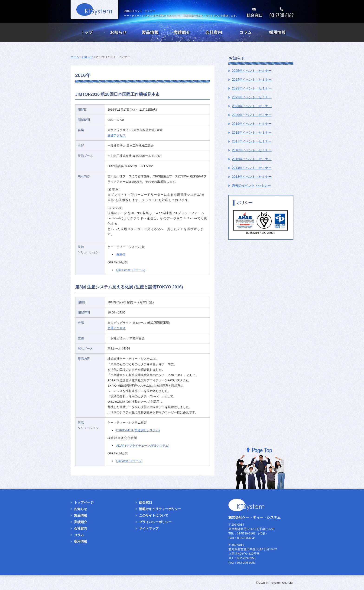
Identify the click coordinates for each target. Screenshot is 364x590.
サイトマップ (149, 528)
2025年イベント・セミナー (252, 71)
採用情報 (277, 32)
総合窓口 (146, 502)
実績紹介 (182, 32)
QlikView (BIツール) (129, 461)
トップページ (84, 502)
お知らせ (118, 32)
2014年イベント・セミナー (252, 168)
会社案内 (214, 32)
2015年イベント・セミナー (252, 159)
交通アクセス (117, 135)
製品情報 (150, 32)
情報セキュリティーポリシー (160, 509)
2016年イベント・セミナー (252, 150)
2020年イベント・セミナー (252, 115)
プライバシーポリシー (155, 522)
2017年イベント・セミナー (252, 141)
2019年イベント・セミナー (252, 124)
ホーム (75, 57)
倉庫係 (121, 255)
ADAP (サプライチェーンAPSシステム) (143, 446)
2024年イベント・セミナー (252, 79)
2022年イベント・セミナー (252, 97)
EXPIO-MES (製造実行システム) (138, 430)
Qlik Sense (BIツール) (131, 270)
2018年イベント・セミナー (252, 132)
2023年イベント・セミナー (252, 88)
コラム (246, 32)
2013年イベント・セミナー (252, 177)
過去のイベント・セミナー (251, 185)
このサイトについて (154, 515)
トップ (87, 32)
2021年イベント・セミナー (252, 106)
